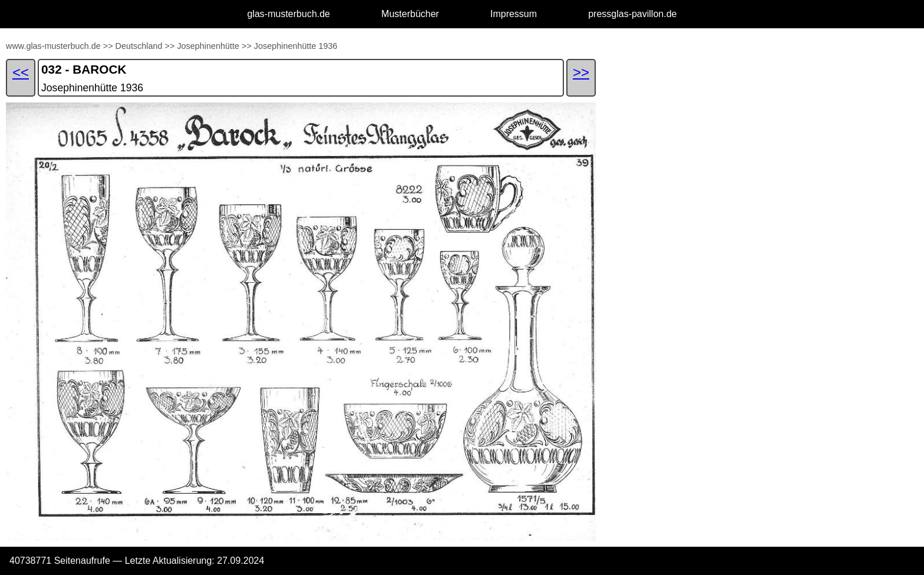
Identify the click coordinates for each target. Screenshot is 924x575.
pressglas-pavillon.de (632, 14)
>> (108, 46)
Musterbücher (410, 14)
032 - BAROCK (84, 69)
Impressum (514, 14)
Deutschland (139, 46)
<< (21, 72)
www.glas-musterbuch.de (53, 46)
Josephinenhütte (208, 46)
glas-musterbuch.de (289, 14)
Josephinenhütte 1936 (296, 46)
